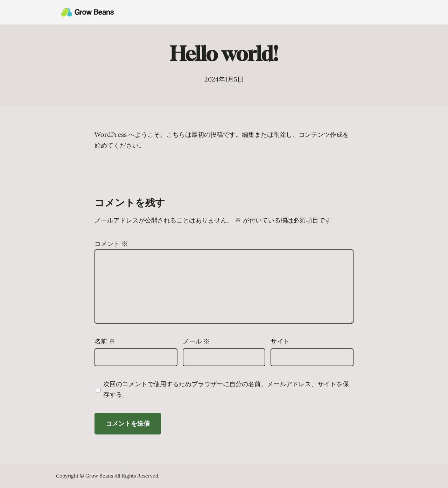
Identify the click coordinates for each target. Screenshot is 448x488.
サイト (280, 341)
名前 (105, 341)
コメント (111, 244)
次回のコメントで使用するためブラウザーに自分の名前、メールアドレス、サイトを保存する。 (226, 389)
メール (196, 341)
